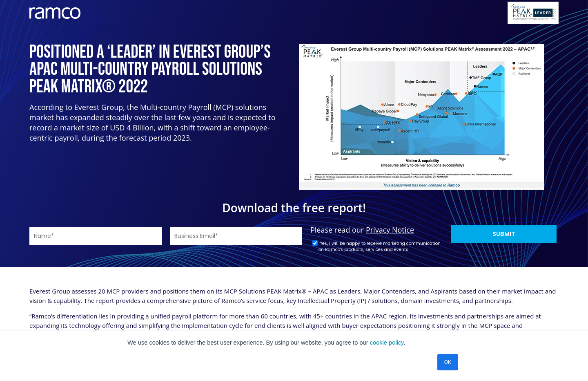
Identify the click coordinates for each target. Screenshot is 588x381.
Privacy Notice (390, 230)
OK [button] (448, 362)
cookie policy (387, 343)
